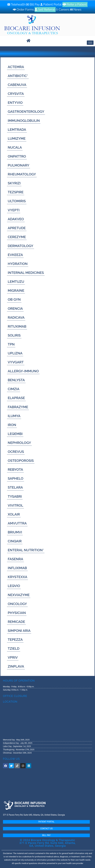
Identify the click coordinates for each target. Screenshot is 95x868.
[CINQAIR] (15, 541)
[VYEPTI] (14, 210)
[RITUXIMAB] (17, 326)
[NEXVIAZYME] (19, 595)
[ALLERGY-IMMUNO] (23, 371)
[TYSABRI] (15, 496)
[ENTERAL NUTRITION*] (26, 550)
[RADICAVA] (16, 317)
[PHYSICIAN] (17, 613)
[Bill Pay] (33, 4)
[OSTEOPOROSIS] (21, 461)
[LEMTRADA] (17, 129)
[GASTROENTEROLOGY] (26, 111)
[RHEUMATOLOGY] (22, 174)
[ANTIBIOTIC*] (18, 76)
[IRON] (12, 425)
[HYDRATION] (18, 264)
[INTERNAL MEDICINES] (26, 273)
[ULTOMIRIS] (17, 201)
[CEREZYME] (17, 237)
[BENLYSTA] (16, 380)
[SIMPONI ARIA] (19, 631)
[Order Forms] (24, 10)
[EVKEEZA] (15, 255)
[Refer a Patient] (75, 4)
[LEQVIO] (14, 586)
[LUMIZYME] (17, 138)
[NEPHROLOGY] (19, 443)
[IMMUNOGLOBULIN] (24, 121)
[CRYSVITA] (16, 94)
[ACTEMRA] (16, 67)
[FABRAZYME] (18, 407)
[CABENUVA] (17, 85)
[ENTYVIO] (15, 103)
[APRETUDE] (17, 228)
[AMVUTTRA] (17, 523)
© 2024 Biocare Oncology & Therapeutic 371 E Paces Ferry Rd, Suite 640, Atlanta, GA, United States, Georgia (47, 843)
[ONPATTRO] (17, 156)
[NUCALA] (15, 147)
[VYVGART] (16, 362)
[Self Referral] (45, 10)
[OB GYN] (14, 299)
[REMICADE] (16, 622)
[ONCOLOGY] (17, 604)
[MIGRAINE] (16, 290)
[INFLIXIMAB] (17, 568)
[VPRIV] (13, 657)
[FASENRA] (15, 559)
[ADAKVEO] (16, 219)
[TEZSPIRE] (16, 192)
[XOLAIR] (14, 514)
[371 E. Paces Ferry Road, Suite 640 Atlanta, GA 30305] (47, 721)
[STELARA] (15, 487)
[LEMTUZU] (16, 282)
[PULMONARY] (19, 165)
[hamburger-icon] (90, 43)
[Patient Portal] (51, 4)
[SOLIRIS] (14, 335)
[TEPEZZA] (15, 639)
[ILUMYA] (14, 416)
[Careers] (63, 10)
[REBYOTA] (15, 469)
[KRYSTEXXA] (17, 577)
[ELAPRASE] (16, 398)
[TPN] (11, 344)
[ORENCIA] (15, 308)
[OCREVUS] (16, 452)
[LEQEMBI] (15, 434)
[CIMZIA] (14, 389)
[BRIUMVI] (15, 532)
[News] (76, 10)
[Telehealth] (17, 4)
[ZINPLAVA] (16, 666)
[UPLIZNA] (15, 353)
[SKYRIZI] (14, 183)
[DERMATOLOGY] (21, 246)
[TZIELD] (14, 648)
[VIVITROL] (15, 505)
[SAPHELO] (16, 478)
